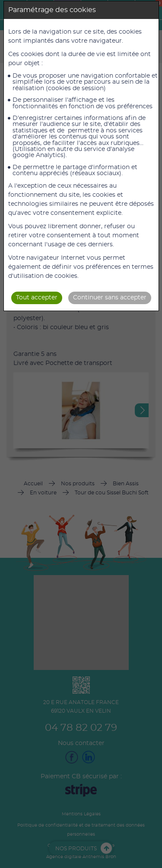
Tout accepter (37, 298)
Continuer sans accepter (110, 298)
